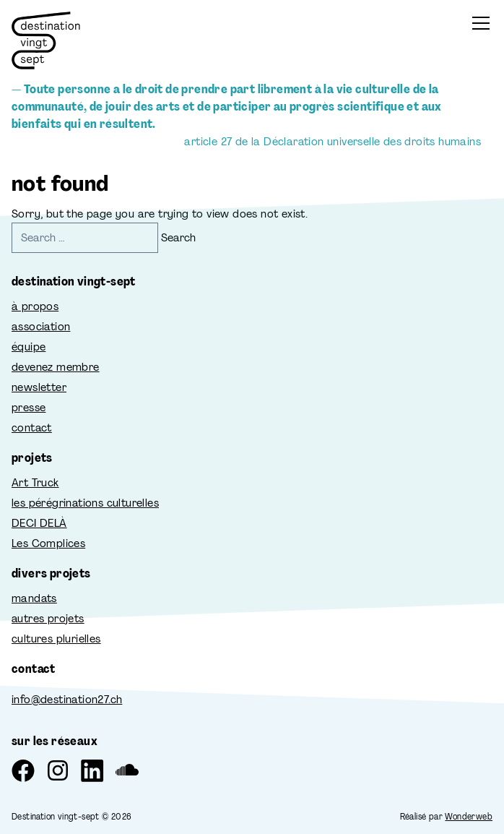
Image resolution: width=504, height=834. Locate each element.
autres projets (48, 618)
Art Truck (35, 482)
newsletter (39, 387)
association (41, 326)
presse (29, 407)
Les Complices (48, 543)
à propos (35, 306)
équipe (29, 347)
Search (178, 237)
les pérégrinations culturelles (85, 503)
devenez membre (56, 367)
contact (32, 427)
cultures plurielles (56, 639)
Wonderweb (469, 817)
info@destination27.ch (67, 699)
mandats (34, 598)
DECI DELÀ (39, 523)
